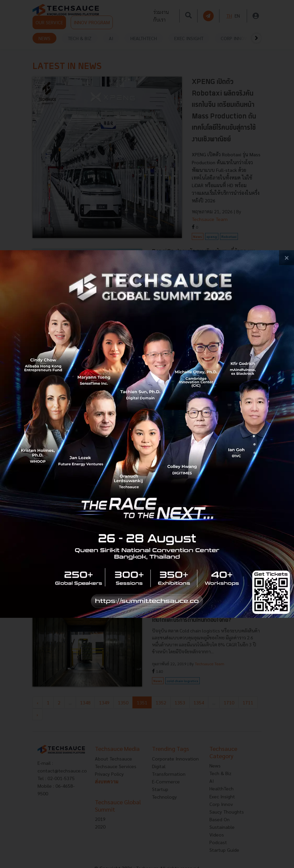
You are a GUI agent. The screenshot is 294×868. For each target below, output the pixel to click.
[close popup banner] (287, 258)
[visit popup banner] (147, 434)
